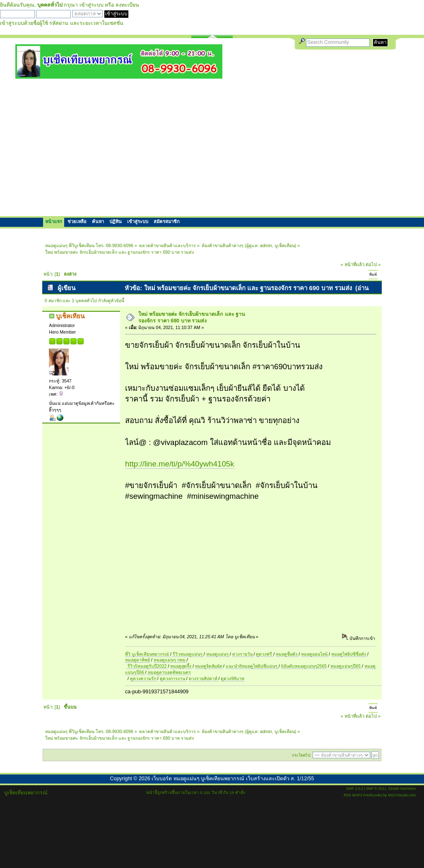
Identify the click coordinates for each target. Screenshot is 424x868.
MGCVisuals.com (402, 795)
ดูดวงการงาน (173, 678)
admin (266, 245)
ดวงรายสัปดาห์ (204, 678)
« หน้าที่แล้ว (353, 264)
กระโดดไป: (302, 755)
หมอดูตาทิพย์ (138, 660)
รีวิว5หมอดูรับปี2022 (147, 666)
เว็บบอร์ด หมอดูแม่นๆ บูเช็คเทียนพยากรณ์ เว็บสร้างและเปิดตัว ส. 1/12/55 (233, 779)
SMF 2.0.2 (354, 789)
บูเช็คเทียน (285, 245)
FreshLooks (373, 795)
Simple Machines (402, 789)
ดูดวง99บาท (232, 678)
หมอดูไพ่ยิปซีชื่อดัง (349, 654)
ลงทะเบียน (127, 5)
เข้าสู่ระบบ (92, 5)
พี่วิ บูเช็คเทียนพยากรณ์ (148, 654)
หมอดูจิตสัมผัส (209, 666)
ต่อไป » (373, 264)
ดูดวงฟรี (265, 654)
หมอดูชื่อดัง (287, 654)
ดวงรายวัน (243, 654)
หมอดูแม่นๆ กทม (170, 660)
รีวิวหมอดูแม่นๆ (188, 654)
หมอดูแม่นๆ (218, 654)
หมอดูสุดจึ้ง (181, 666)
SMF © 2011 (376, 789)
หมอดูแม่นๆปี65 (346, 666)
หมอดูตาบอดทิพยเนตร (169, 672)
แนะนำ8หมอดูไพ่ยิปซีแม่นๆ (252, 666)
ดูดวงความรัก (144, 678)
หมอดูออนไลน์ (315, 654)
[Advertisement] (212, 147)
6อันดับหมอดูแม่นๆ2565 (304, 666)
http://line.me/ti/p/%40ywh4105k (179, 464)
